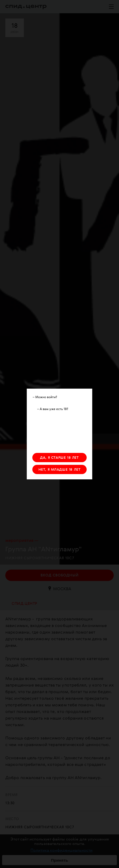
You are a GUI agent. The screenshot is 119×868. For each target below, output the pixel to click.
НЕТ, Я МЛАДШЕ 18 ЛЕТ (60, 470)
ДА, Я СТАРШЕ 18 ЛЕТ (59, 458)
